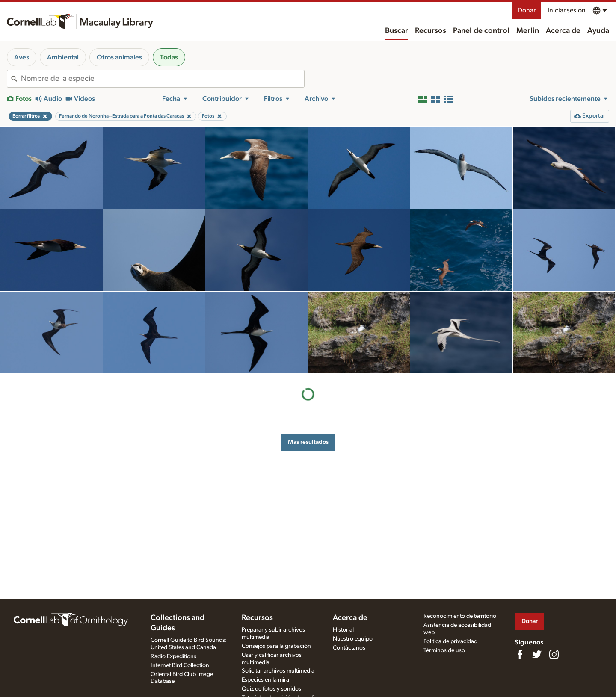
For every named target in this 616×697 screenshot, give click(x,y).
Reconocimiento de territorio (460, 616)
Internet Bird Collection (180, 665)
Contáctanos (349, 648)
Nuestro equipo (353, 639)
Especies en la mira (265, 680)
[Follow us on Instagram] (554, 654)
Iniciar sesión (567, 10)
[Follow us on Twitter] (537, 654)
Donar (527, 10)
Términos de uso (444, 650)
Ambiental (63, 57)
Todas (169, 57)
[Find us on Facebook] (520, 654)
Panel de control (481, 31)
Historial (343, 630)
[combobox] (163, 79)
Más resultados (308, 442)
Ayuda (598, 31)
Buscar (397, 31)
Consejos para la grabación (276, 646)
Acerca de (563, 31)
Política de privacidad (450, 641)
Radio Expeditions (173, 656)
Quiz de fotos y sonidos (271, 689)
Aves (22, 57)
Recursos (431, 31)
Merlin (528, 31)
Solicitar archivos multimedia (278, 671)
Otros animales (119, 57)
